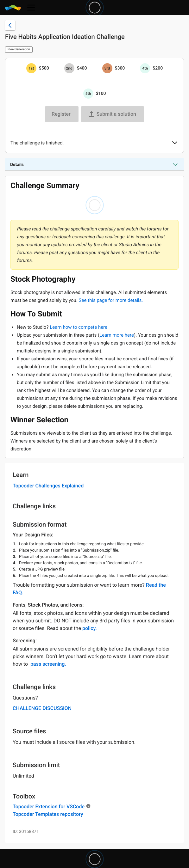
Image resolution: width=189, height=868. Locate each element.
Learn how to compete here (79, 327)
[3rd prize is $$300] (107, 68)
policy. (90, 628)
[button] (175, 143)
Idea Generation (19, 49)
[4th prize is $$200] (145, 68)
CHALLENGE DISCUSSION (42, 708)
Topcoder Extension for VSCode (49, 807)
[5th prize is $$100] (88, 94)
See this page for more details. (111, 300)
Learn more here (117, 335)
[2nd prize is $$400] (69, 68)
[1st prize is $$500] (31, 68)
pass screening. (48, 664)
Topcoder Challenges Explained (48, 486)
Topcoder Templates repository (48, 814)
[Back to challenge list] (10, 25)
